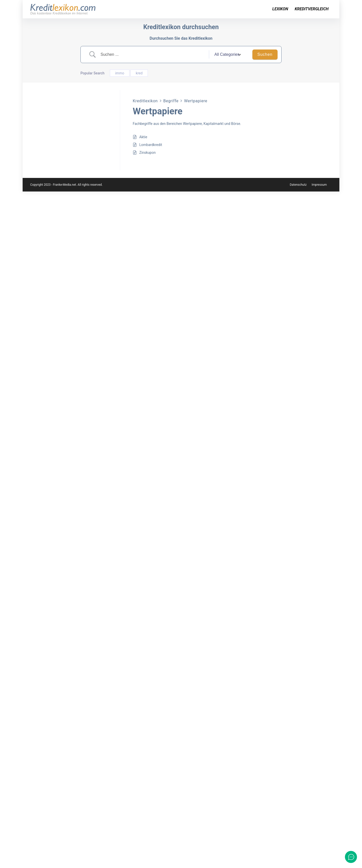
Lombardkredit (151, 145)
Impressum (319, 861)
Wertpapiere (196, 101)
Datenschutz (298, 861)
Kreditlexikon (145, 101)
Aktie (143, 137)
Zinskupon (147, 153)
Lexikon (280, 9)
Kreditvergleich (312, 9)
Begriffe (171, 101)
